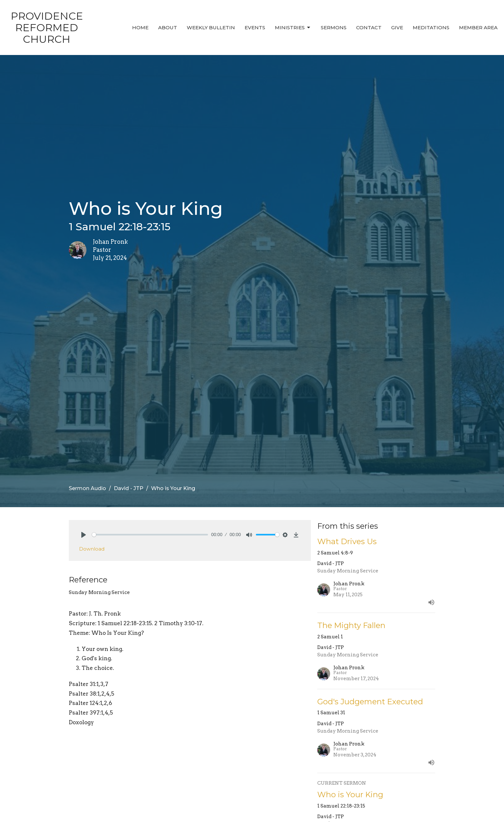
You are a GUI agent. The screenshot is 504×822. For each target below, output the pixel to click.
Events (255, 27)
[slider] (150, 535)
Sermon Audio (87, 488)
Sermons (334, 27)
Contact (369, 27)
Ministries (293, 28)
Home (140, 27)
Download (92, 549)
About (168, 27)
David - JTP (129, 488)
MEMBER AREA (478, 27)
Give (397, 27)
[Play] (84, 535)
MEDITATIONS (431, 27)
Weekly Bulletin (211, 27)
